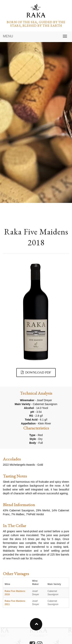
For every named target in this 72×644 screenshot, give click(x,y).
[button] (36, 624)
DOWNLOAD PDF (36, 372)
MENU (8, 36)
